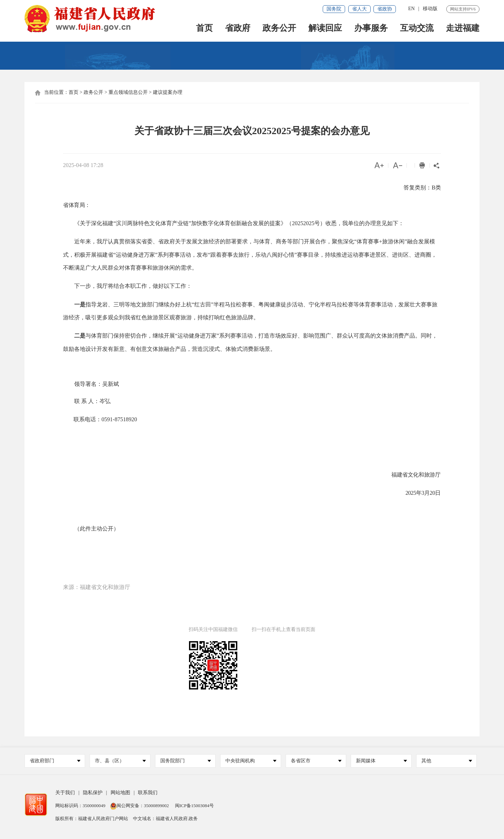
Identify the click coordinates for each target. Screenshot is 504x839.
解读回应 (325, 29)
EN (411, 9)
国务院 (334, 9)
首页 (204, 29)
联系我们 (148, 793)
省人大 (359, 9)
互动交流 (417, 29)
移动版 (430, 9)
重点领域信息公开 (128, 92)
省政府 (238, 29)
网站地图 (120, 793)
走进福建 (463, 29)
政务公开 (279, 29)
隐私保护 (93, 793)
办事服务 (371, 29)
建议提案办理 (168, 92)
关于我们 (65, 793)
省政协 (385, 9)
